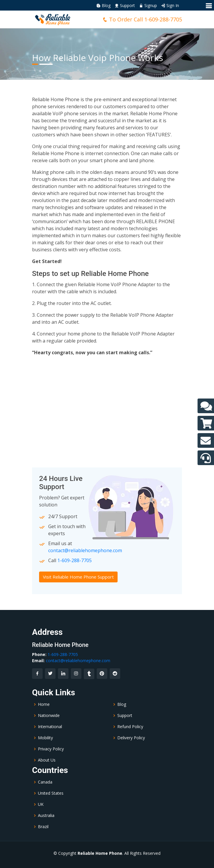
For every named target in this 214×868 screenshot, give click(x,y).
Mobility (45, 738)
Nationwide (49, 716)
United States (51, 793)
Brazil (43, 827)
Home (44, 704)
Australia (46, 816)
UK (41, 804)
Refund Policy (130, 727)
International (50, 727)
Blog (103, 5)
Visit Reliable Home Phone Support (78, 577)
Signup (148, 5)
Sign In (170, 5)
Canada (45, 782)
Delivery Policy (131, 738)
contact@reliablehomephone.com (85, 550)
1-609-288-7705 (163, 19)
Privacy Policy (51, 749)
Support (125, 5)
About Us (47, 760)
